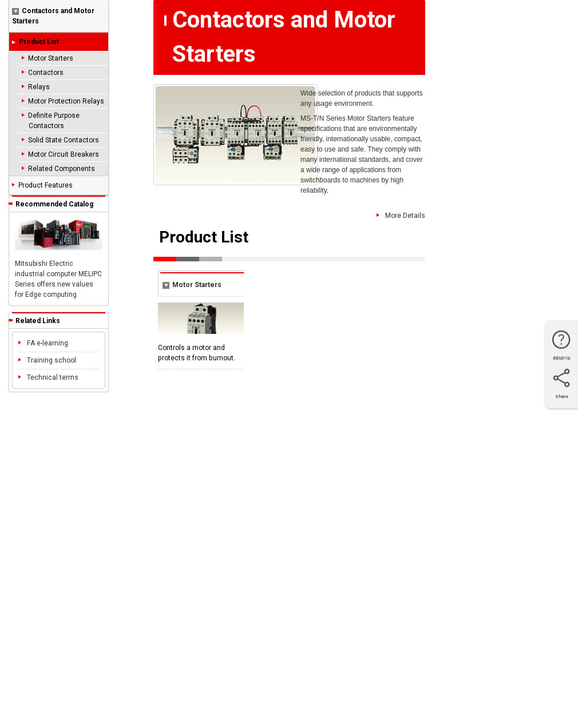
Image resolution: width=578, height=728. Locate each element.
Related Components (62, 169)
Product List (39, 42)
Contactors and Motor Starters (53, 16)
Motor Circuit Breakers (64, 154)
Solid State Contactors (64, 140)
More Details (401, 216)
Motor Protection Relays (66, 101)
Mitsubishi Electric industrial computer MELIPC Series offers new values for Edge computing (59, 258)
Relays (39, 87)
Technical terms (48, 377)
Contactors (46, 73)
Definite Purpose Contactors (54, 121)
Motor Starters (51, 58)
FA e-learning (43, 343)
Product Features (45, 185)
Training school (47, 360)
